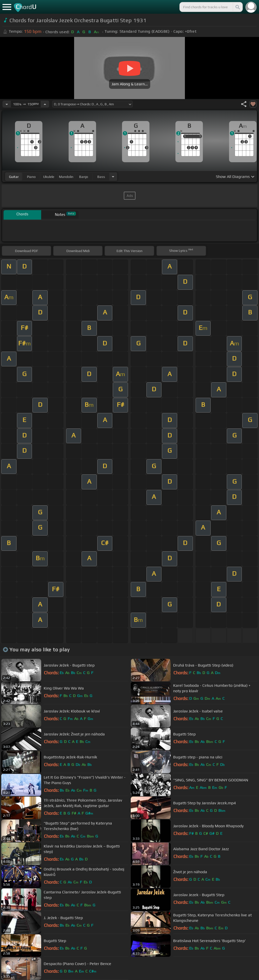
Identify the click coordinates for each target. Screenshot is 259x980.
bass (101, 177)
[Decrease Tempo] (7, 104)
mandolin (66, 177)
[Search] (237, 7)
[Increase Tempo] (45, 104)
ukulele (49, 177)
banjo (84, 177)
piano (31, 177)
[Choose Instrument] (113, 177)
